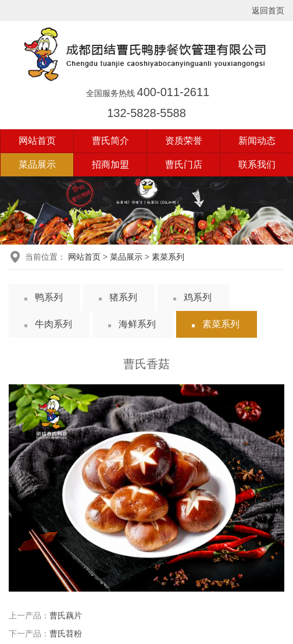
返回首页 (268, 10)
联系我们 (257, 164)
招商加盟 (110, 164)
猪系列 (123, 297)
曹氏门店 (184, 164)
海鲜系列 (137, 324)
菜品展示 (37, 164)
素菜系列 (168, 257)
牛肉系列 (53, 324)
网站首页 (37, 141)
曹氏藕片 (66, 615)
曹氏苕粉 (66, 634)
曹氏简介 (110, 141)
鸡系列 (198, 297)
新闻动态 (257, 141)
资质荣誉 (184, 141)
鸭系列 (49, 297)
